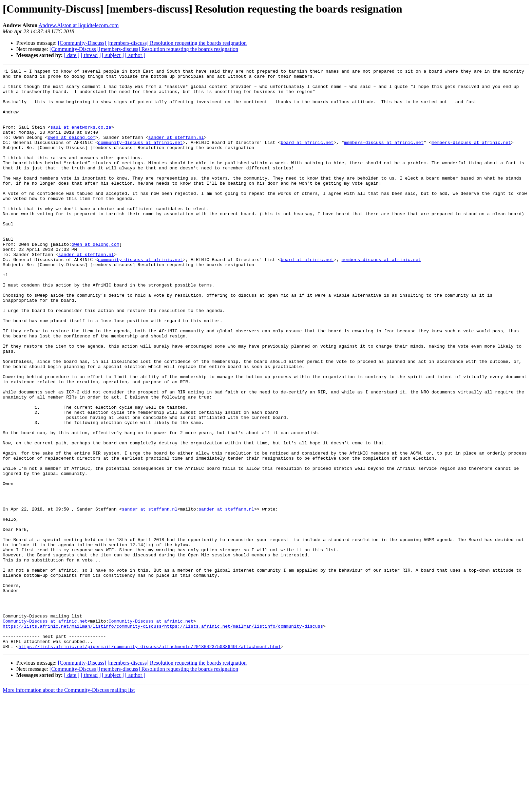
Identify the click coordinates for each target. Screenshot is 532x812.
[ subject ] (113, 55)
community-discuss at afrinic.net (140, 158)
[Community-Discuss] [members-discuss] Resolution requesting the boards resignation (152, 43)
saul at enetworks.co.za (81, 139)
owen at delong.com (72, 151)
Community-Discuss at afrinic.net (45, 732)
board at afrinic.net (307, 158)
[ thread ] (91, 55)
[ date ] (72, 55)
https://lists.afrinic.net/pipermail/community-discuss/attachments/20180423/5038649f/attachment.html (150, 762)
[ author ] (135, 55)
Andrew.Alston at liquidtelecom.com (79, 25)
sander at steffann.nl (176, 151)
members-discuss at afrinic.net (384, 158)
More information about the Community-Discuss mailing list (69, 806)
